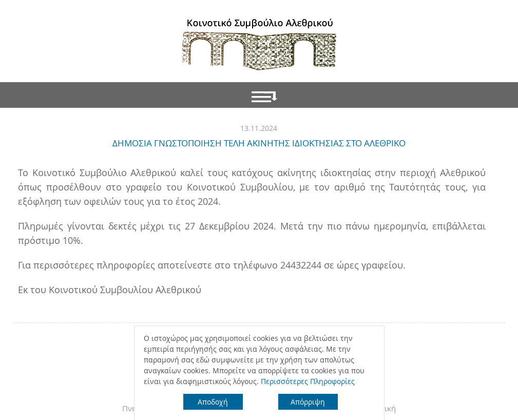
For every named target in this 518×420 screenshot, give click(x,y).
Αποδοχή (213, 402)
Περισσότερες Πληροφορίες (308, 381)
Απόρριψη (308, 402)
